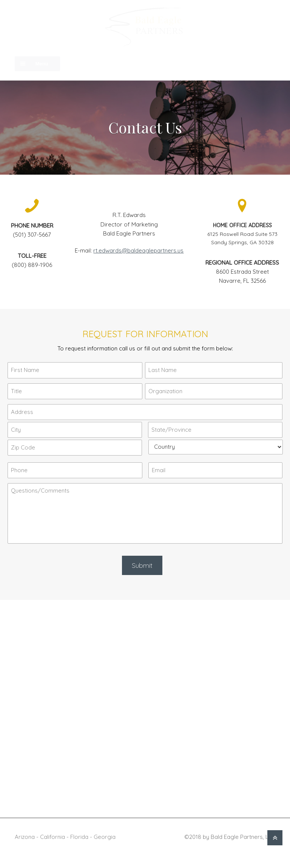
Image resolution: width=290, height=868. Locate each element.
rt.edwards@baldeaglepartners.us (138, 250)
